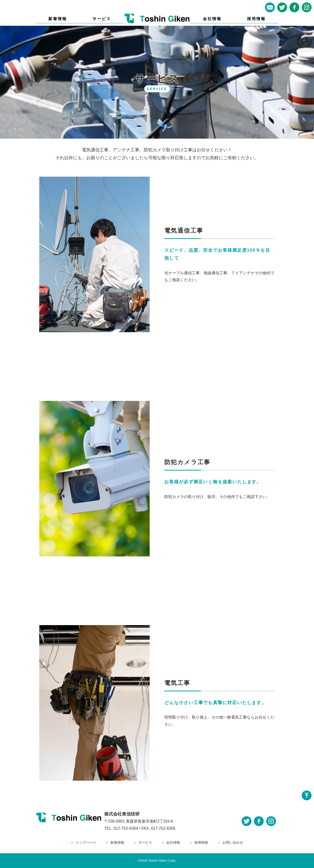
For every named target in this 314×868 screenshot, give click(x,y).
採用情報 (256, 19)
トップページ (86, 842)
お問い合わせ (233, 842)
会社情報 (212, 19)
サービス (102, 19)
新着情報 (58, 19)
